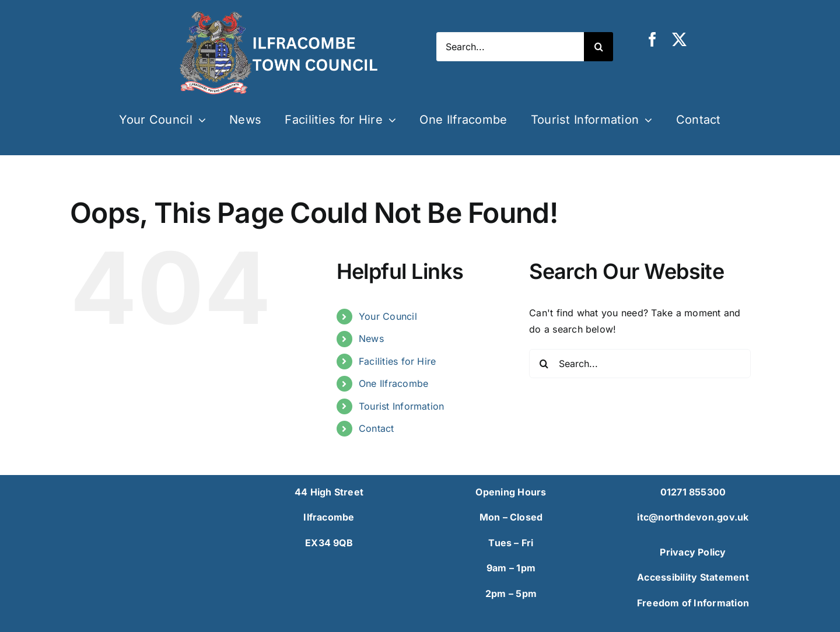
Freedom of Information (693, 603)
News (371, 338)
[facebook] (652, 39)
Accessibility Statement (693, 577)
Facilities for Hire (398, 361)
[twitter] (679, 39)
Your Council (388, 316)
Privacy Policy (693, 552)
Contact (377, 428)
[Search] (598, 47)
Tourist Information (402, 406)
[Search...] (510, 47)
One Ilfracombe (393, 383)
